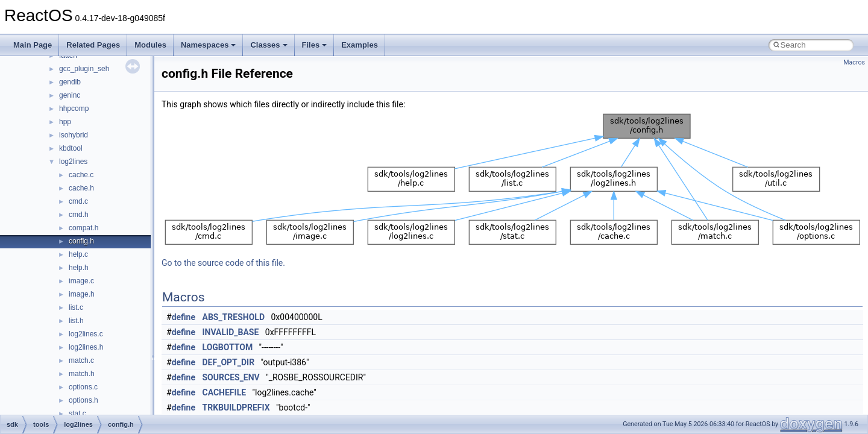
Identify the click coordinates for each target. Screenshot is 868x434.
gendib (70, 82)
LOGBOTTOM (228, 347)
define (184, 317)
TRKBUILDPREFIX (236, 407)
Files (315, 45)
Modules (150, 45)
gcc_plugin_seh (84, 69)
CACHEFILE (225, 392)
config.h (81, 241)
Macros (854, 62)
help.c (78, 254)
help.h (79, 268)
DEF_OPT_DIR (229, 362)
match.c (81, 360)
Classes (269, 45)
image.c (81, 281)
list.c (76, 307)
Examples (360, 45)
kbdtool (71, 148)
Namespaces (209, 45)
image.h (82, 294)
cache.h (81, 188)
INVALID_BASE (231, 332)
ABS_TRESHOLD (234, 317)
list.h (76, 321)
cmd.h (79, 215)
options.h (83, 400)
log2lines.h (86, 347)
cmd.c (78, 201)
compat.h (83, 228)
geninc (70, 95)
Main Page (33, 45)
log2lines (73, 162)
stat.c (77, 414)
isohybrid (74, 135)
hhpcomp (74, 108)
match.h (82, 374)
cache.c (81, 175)
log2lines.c (86, 334)
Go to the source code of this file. (223, 263)
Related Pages (93, 45)
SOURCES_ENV (231, 377)
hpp (65, 122)
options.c (83, 387)
